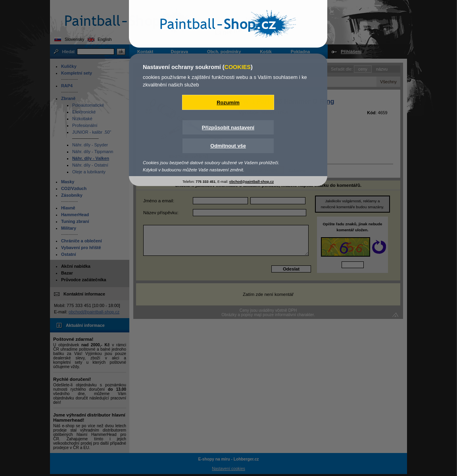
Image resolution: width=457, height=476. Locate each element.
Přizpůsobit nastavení (228, 128)
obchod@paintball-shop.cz (252, 182)
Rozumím (228, 103)
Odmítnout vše (228, 146)
